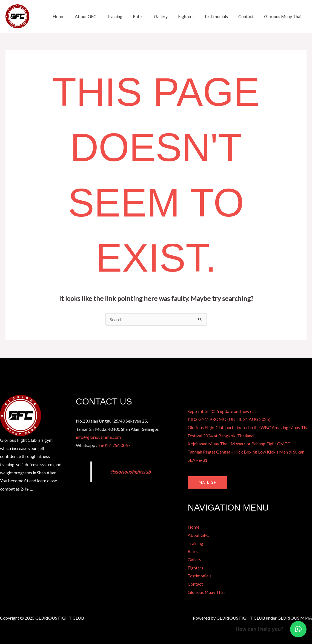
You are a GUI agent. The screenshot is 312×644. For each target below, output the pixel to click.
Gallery (168, 16)
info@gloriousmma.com (98, 437)
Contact (248, 16)
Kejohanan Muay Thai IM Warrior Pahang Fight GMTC (239, 444)
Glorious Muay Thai (284, 16)
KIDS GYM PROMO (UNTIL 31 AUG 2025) (229, 419)
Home (72, 16)
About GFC (98, 16)
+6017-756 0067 (114, 445)
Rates (147, 16)
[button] (298, 629)
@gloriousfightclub (131, 472)
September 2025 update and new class (224, 411)
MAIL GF (207, 482)
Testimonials (220, 16)
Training (125, 16)
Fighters (192, 16)
